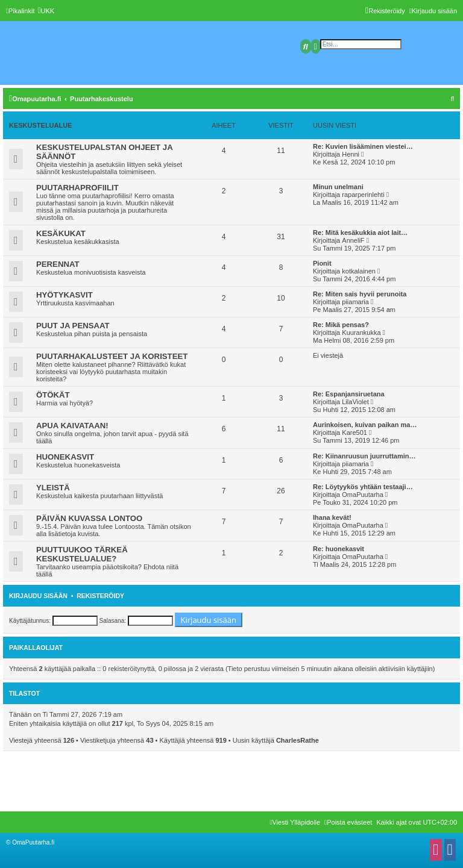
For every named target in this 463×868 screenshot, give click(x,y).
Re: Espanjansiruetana (349, 394)
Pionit (322, 263)
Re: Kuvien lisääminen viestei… (363, 146)
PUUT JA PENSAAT (73, 326)
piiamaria (355, 302)
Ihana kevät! (332, 517)
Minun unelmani (338, 187)
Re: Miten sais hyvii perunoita (360, 294)
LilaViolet (355, 402)
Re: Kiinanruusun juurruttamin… (364, 456)
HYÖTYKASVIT (65, 295)
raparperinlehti (363, 195)
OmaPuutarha (362, 495)
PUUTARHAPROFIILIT (77, 188)
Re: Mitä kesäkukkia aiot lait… (360, 233)
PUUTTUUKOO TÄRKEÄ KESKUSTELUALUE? (82, 554)
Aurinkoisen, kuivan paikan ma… (365, 425)
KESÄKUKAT (61, 233)
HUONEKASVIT (65, 457)
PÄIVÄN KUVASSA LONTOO (89, 518)
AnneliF (353, 240)
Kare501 (354, 432)
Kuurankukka (361, 333)
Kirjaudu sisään (38, 596)
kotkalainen (359, 271)
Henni (351, 154)
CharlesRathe (298, 740)
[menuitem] (46, 11)
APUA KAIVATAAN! (72, 426)
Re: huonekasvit (339, 549)
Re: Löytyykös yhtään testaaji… (363, 487)
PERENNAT (58, 264)
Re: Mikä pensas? (341, 325)
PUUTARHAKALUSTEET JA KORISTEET (112, 356)
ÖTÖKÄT (53, 395)
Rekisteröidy (100, 596)
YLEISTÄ (53, 488)
